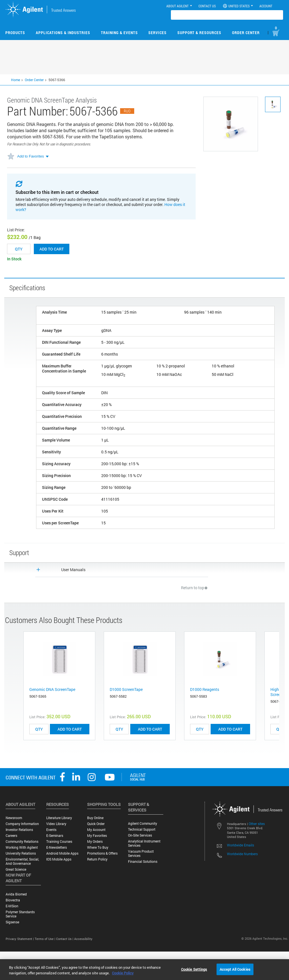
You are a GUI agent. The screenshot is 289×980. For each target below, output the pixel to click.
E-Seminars (55, 836)
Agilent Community (143, 823)
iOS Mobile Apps (59, 859)
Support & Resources (199, 33)
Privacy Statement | (20, 939)
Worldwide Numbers (242, 854)
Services (157, 33)
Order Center (246, 33)
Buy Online (95, 818)
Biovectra (13, 900)
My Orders (95, 842)
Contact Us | (65, 939)
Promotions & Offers (102, 853)
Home (16, 80)
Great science (16, 869)
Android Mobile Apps (62, 853)
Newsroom (14, 818)
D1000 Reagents (205, 689)
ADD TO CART (70, 729)
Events (51, 830)
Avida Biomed (16, 894)
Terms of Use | (45, 939)
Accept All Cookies (235, 969)
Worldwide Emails (241, 845)
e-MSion (12, 906)
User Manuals (73, 570)
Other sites (257, 824)
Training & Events (119, 33)
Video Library (56, 824)
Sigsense (12, 922)
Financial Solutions (143, 862)
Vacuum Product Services (141, 853)
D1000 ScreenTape (126, 689)
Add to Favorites (31, 156)
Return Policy (97, 859)
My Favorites (97, 836)
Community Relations (22, 842)
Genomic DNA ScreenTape (52, 689)
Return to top (195, 588)
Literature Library (59, 818)
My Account (96, 830)
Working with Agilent (22, 847)
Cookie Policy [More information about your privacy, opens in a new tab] (123, 973)
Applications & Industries (63, 33)
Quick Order (96, 824)
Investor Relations (19, 830)
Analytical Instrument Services (144, 843)
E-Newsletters (57, 847)
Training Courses (59, 842)
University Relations (21, 853)
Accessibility (83, 939)
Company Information (22, 824)
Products (15, 33)
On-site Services (140, 835)
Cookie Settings (194, 969)
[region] (144, 970)
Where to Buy (98, 847)
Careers (11, 836)
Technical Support (142, 829)
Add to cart (52, 249)
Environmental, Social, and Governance (22, 861)
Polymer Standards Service (20, 914)
